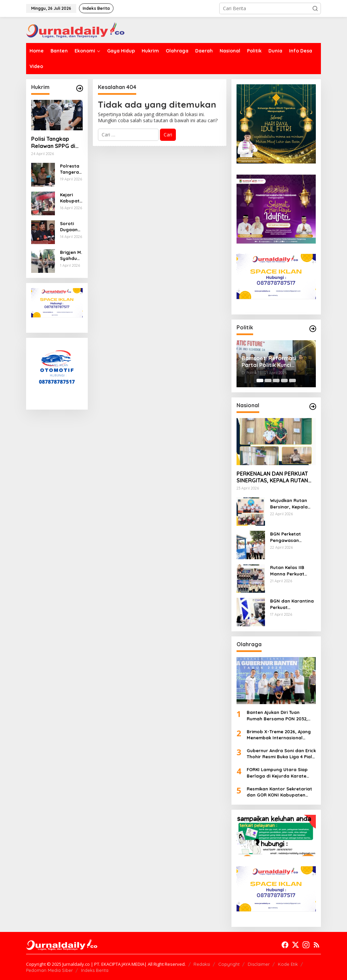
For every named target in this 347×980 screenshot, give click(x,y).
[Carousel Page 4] (284, 380)
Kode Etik (288, 964)
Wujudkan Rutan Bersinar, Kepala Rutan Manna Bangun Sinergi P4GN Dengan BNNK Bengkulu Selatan (292, 504)
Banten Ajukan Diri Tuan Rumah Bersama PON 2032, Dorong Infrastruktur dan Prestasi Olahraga (277, 715)
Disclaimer (259, 964)
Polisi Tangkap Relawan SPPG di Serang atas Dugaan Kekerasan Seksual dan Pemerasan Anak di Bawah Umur (56, 143)
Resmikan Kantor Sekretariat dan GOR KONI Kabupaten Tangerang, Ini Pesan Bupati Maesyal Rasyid (279, 792)
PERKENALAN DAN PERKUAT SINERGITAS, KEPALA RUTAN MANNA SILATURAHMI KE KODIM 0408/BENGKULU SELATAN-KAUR (272, 477)
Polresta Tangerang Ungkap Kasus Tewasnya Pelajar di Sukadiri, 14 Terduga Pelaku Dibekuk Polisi (71, 169)
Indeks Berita (95, 970)
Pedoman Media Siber (49, 970)
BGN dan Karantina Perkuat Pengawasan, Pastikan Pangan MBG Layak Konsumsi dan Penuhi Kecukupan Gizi (292, 604)
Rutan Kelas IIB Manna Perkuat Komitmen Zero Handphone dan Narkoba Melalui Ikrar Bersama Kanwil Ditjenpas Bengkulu (289, 571)
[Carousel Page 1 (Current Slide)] (260, 380)
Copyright (229, 964)
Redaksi (202, 964)
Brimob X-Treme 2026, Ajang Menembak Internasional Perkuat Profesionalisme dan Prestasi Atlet (279, 735)
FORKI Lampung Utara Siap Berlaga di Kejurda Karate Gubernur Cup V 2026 (277, 773)
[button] (315, 8)
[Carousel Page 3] (276, 380)
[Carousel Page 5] (292, 380)
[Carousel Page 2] (268, 380)
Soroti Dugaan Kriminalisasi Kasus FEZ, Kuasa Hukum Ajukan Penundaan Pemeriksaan (71, 227)
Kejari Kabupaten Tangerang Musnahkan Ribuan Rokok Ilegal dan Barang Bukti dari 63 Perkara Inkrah (71, 198)
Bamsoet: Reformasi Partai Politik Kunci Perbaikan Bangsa (269, 362)
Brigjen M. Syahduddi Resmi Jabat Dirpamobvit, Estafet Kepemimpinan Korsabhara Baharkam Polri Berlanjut (71, 255)
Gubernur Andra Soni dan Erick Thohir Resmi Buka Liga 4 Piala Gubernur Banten (281, 754)
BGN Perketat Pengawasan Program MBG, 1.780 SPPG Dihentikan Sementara (293, 537)
